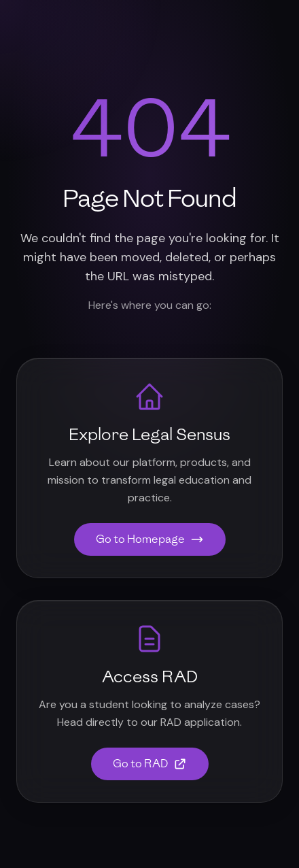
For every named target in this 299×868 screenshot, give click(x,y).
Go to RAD (150, 764)
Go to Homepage (150, 539)
